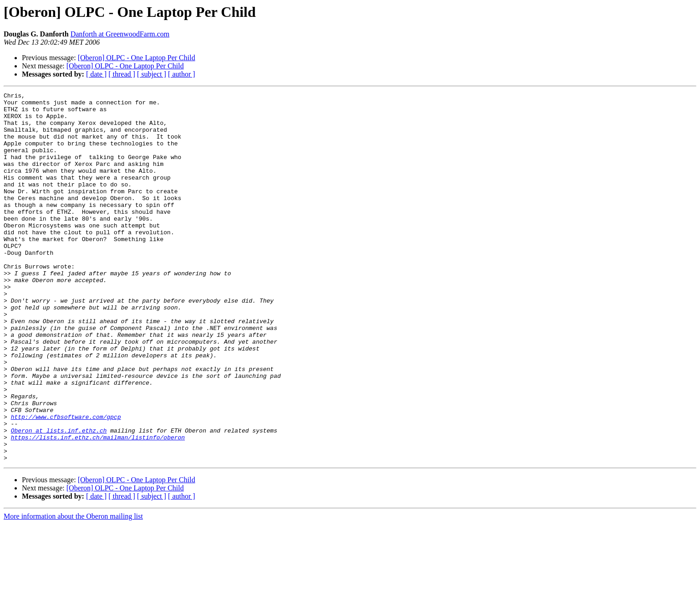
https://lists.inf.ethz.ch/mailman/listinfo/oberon (98, 507)
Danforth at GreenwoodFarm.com (120, 34)
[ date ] (96, 74)
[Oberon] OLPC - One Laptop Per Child (137, 58)
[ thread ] (122, 74)
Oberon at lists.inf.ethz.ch (59, 499)
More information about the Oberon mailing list (73, 590)
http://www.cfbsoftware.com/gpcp (66, 482)
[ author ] (182, 74)
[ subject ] (152, 74)
